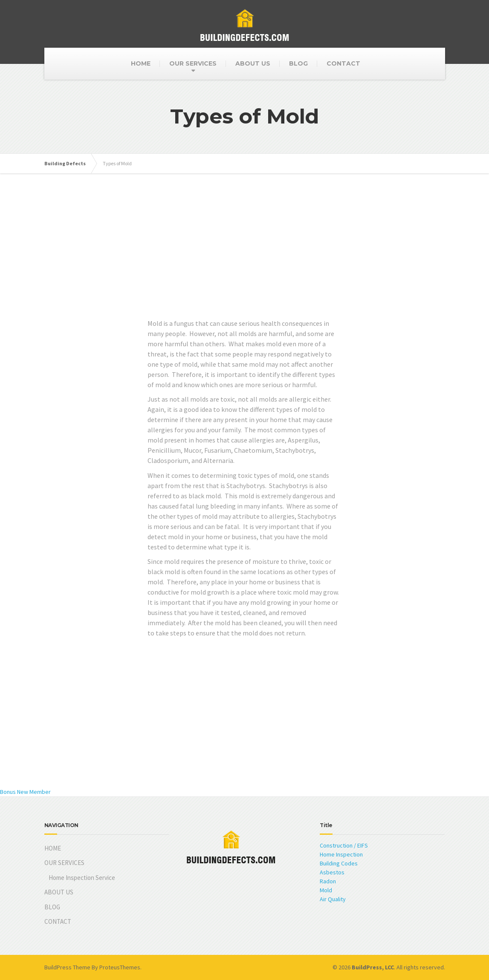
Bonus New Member (25, 792)
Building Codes (339, 863)
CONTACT (343, 63)
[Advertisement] (244, 259)
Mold (326, 890)
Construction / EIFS (344, 845)
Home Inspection (341, 854)
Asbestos (332, 872)
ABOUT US (253, 63)
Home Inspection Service (82, 878)
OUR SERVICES (193, 63)
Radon (328, 881)
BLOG (298, 63)
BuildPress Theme (67, 967)
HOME (141, 63)
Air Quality (333, 899)
